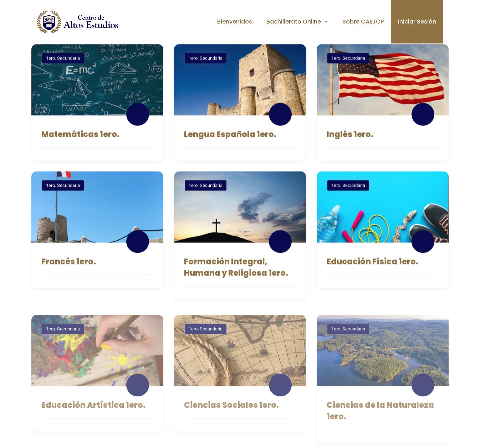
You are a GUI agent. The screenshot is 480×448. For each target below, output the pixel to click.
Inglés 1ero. (350, 136)
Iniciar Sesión (417, 22)
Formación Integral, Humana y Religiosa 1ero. (236, 269)
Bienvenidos (235, 22)
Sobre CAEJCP (363, 22)
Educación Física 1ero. (372, 263)
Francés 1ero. (69, 263)
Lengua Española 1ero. (230, 136)
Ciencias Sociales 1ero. (231, 410)
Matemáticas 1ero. (80, 136)
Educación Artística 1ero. (93, 410)
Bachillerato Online (297, 22)
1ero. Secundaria (63, 59)
